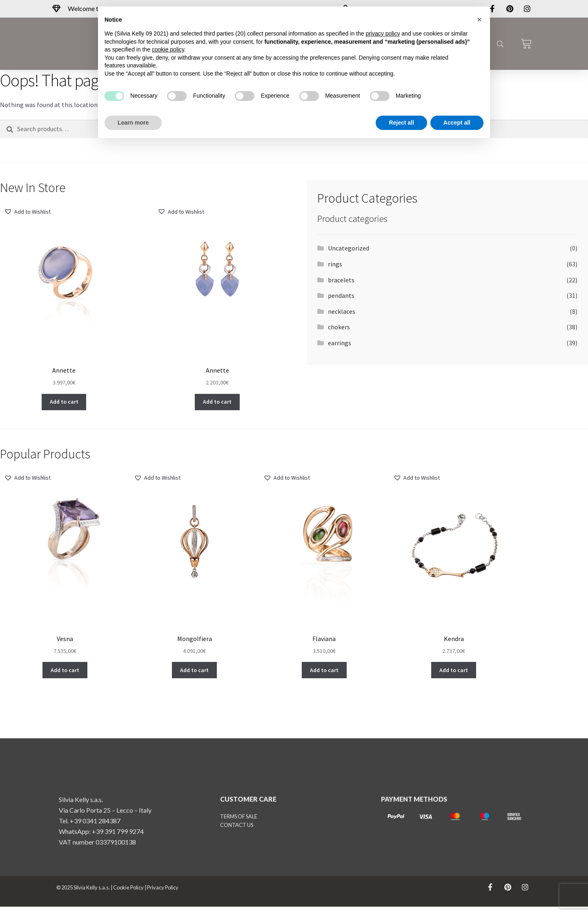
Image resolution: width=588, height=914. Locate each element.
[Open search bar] (499, 44)
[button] (27, 212)
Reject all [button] (401, 123)
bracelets (341, 280)
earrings (340, 343)
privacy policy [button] (383, 34)
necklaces (342, 311)
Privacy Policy (163, 895)
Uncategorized (349, 248)
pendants (341, 295)
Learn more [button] (133, 123)
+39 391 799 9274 (118, 839)
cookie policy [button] (168, 49)
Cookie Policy (128, 895)
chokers (339, 327)
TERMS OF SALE (239, 824)
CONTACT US (237, 832)
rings (335, 264)
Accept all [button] (457, 123)
